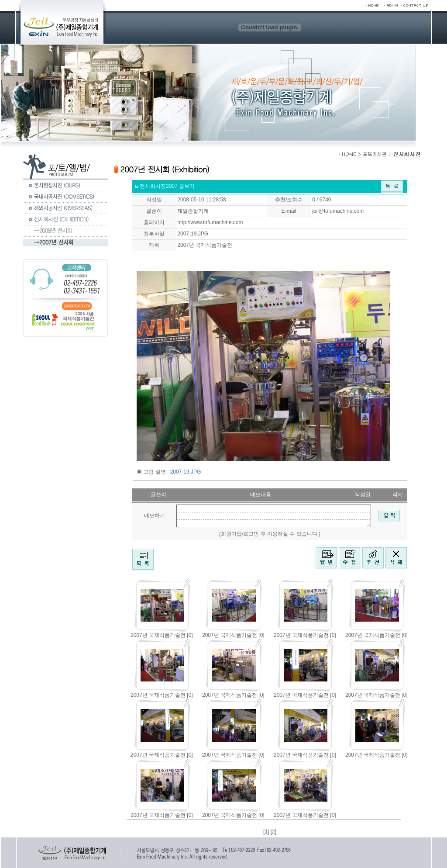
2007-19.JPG (193, 234)
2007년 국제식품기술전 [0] (162, 635)
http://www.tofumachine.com (210, 222)
